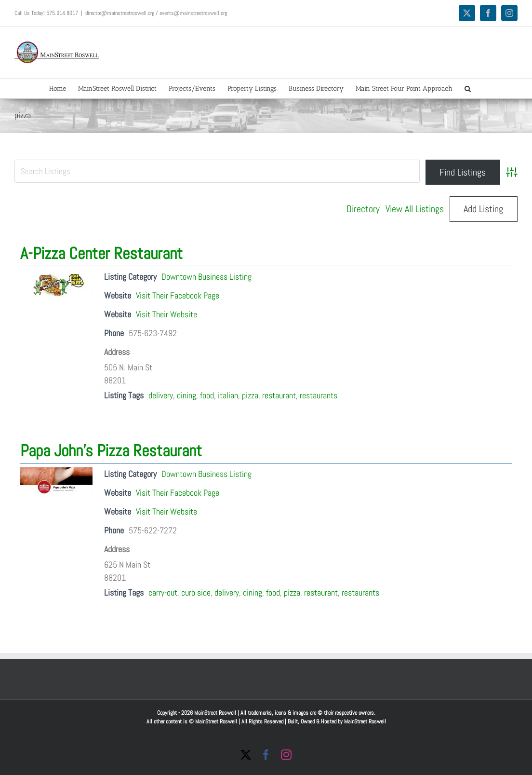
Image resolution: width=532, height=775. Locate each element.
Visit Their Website (166, 314)
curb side (196, 592)
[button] (468, 88)
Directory (363, 209)
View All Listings (415, 209)
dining (186, 395)
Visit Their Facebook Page (178, 295)
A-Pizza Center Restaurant (101, 253)
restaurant (279, 395)
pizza (250, 395)
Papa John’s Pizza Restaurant (111, 451)
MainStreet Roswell (365, 721)
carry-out (163, 592)
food (207, 395)
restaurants (319, 395)
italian (228, 395)
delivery (161, 395)
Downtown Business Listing (206, 277)
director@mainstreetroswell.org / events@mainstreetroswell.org (156, 13)
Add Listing (483, 209)
